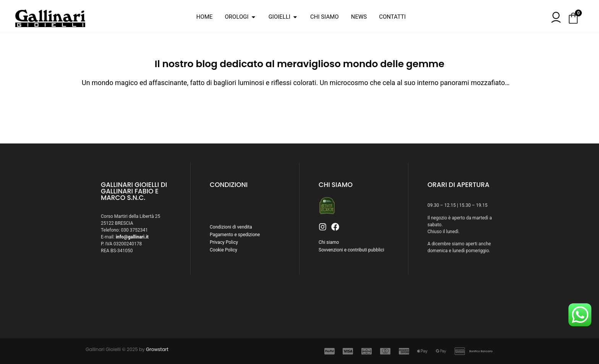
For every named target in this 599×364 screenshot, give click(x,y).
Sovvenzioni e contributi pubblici (351, 250)
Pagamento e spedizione (235, 235)
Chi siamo (329, 242)
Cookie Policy (223, 250)
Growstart (157, 349)
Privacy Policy (224, 242)
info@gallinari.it (132, 237)
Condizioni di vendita (231, 227)
